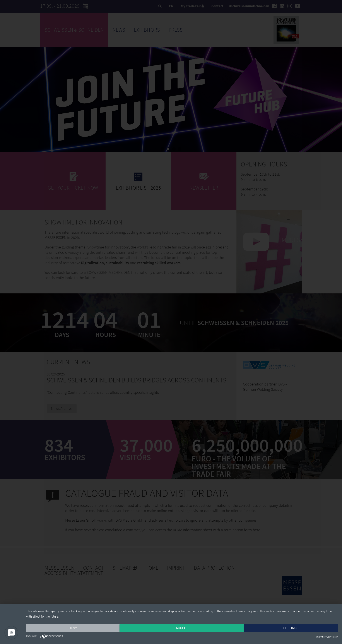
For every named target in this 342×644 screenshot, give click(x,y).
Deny (73, 628)
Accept (182, 628)
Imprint (319, 637)
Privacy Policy (331, 637)
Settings (291, 628)
